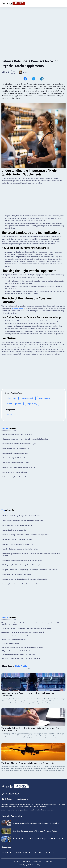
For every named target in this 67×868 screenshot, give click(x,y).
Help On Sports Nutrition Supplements (15, 472)
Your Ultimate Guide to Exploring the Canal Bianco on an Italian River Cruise (26, 628)
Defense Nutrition (17, 308)
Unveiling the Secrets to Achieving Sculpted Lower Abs (20, 549)
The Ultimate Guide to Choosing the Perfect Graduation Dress (23, 521)
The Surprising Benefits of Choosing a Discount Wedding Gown (23, 565)
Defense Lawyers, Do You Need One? (14, 477)
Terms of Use (37, 861)
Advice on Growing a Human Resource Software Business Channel (23, 632)
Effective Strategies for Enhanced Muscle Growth (18, 544)
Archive (38, 852)
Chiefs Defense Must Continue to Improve (16, 449)
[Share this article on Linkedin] (42, 79)
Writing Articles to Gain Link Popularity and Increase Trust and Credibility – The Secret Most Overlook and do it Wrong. (31, 624)
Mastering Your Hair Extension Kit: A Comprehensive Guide (21, 584)
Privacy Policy (49, 861)
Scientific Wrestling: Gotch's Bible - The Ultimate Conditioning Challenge (26, 535)
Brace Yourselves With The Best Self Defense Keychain (20, 444)
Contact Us (49, 852)
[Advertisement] (33, 22)
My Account (6, 852)
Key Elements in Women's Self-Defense (15, 453)
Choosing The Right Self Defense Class (15, 458)
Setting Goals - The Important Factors (14, 640)
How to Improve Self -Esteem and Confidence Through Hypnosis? (22, 647)
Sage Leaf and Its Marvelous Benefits (14, 530)
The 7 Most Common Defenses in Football (16, 463)
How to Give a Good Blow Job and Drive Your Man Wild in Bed (21, 658)
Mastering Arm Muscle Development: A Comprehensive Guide (22, 560)
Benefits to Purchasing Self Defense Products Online (19, 467)
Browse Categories (23, 852)
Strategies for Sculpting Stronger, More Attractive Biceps (21, 516)
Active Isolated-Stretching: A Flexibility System (17, 525)
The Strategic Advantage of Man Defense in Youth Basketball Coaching (25, 439)
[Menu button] (64, 3)
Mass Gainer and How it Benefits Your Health (17, 574)
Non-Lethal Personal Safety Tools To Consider (17, 434)
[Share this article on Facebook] (25, 79)
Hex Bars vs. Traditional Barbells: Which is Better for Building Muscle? (25, 579)
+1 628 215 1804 (10, 794)
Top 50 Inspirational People (10, 644)
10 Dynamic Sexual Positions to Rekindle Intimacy (17, 651)
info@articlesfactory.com (15, 799)
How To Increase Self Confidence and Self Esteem (17, 636)
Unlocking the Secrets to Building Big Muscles (17, 540)
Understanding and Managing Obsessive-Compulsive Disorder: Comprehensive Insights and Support (32, 555)
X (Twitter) (26, 861)
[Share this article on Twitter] (34, 79)
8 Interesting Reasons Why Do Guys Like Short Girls (18, 655)
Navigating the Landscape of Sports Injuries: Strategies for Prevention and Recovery (30, 570)
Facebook (17, 861)
